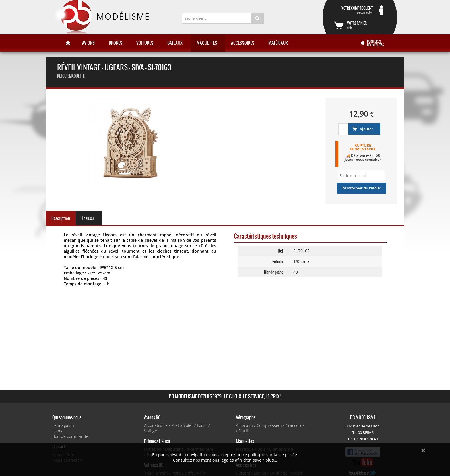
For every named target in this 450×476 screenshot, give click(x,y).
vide (367, 25)
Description (61, 218)
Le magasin (63, 425)
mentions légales (218, 460)
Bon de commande (70, 436)
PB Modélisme (101, 17)
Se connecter (353, 10)
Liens (57, 431)
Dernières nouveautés (376, 43)
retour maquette (71, 76)
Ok (423, 450)
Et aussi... (89, 218)
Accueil (68, 43)
